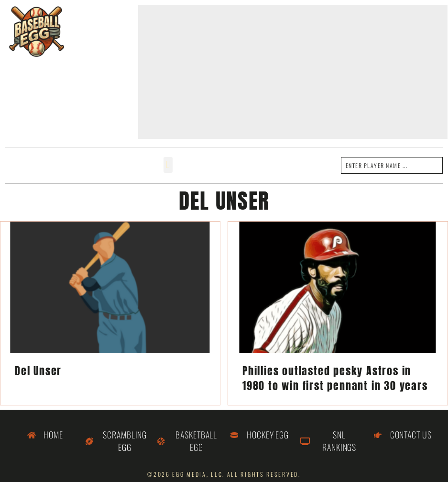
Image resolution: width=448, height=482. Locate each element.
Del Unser (38, 371)
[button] (168, 165)
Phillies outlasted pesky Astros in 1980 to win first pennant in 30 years (335, 378)
